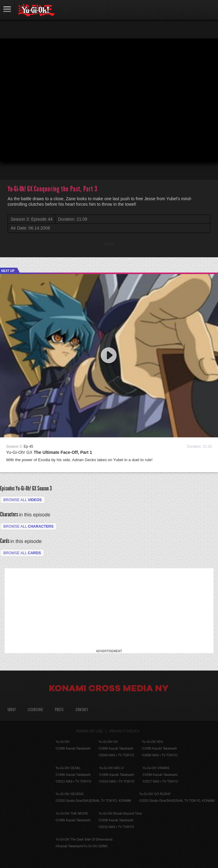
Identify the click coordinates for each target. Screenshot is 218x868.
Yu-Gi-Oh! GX (49, 452)
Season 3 (45, 488)
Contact (82, 710)
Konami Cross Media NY (109, 689)
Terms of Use (89, 731)
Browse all (23, 500)
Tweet (109, 244)
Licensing (35, 710)
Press (59, 710)
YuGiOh (36, 10)
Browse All (22, 553)
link (7, 10)
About (11, 710)
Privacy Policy (125, 731)
